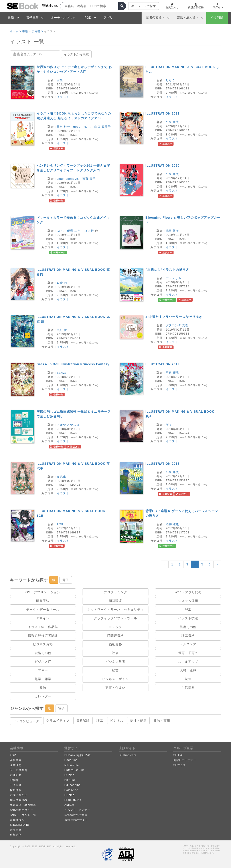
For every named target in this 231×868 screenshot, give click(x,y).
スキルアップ (188, 662)
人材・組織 (188, 670)
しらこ (170, 80)
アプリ (108, 18)
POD (88, 18)
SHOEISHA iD (20, 825)
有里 (60, 80)
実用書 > (37, 31)
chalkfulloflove (68, 179)
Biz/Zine (70, 780)
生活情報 (188, 688)
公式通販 (217, 18)
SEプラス (180, 765)
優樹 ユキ (74, 231)
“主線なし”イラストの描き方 (167, 270)
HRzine (69, 795)
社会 (115, 653)
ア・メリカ (174, 278)
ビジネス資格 (43, 644)
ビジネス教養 (115, 662)
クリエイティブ (58, 721)
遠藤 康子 (89, 179)
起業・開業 (43, 679)
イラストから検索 (76, 54)
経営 (115, 670)
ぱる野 (89, 231)
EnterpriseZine (75, 770)
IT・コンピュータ (26, 721)
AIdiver (69, 805)
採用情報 (16, 790)
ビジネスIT (43, 662)
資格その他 (43, 653)
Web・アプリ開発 (188, 592)
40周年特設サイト (76, 820)
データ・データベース (43, 610)
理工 (188, 610)
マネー (43, 670)
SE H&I (178, 755)
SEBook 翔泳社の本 (78, 755)
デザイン (43, 618)
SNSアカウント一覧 (23, 815)
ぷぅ (60, 231)
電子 (66, 580)
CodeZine (71, 760)
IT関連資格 (115, 636)
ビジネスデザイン (115, 679)
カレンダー (43, 696)
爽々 (169, 425)
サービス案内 (19, 770)
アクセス (16, 785)
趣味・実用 (162, 721)
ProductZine (73, 800)
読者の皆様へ (155, 17)
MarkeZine (72, 765)
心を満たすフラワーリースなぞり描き (174, 317)
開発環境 (115, 601)
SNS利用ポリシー (22, 810)
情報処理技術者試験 (43, 636)
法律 (188, 679)
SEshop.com (128, 755)
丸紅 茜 (62, 330)
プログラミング (115, 592)
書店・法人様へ (188, 17)
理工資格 (188, 636)
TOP (13, 755)
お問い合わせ (19, 795)
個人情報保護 (19, 800)
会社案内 (16, 760)
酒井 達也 (173, 524)
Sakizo (62, 373)
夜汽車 (61, 477)
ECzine (69, 775)
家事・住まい (115, 688)
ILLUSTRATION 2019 (163, 364)
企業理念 (16, 765)
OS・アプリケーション (43, 592)
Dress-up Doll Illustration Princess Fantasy (73, 364)
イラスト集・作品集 (43, 627)
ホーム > (16, 31)
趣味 (43, 688)
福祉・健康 (138, 721)
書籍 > (26, 31)
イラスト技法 (188, 618)
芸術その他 (188, 627)
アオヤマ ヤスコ (68, 425)
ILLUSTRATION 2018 (163, 464)
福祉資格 (115, 644)
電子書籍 (32, 18)
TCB (60, 524)
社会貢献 (16, 830)
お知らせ (16, 775)
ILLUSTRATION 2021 (163, 113)
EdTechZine (72, 785)
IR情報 (14, 780)
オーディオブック (63, 18)
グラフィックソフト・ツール (115, 618)
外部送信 (16, 835)
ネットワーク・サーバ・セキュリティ (115, 610)
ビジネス (117, 721)
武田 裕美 (173, 231)
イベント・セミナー (77, 810)
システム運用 (188, 601)
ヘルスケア (188, 644)
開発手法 (43, 601)
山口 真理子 (103, 127)
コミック (115, 627)
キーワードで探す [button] (144, 6)
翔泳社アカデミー (185, 760)
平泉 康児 (173, 122)
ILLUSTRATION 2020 (163, 166)
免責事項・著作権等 (23, 805)
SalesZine (71, 790)
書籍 (11, 18)
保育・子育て (188, 653)
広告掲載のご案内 (76, 815)
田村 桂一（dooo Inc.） (74, 127)
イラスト (63, 97)
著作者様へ (17, 820)
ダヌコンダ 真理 (177, 325)
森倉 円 (62, 283)
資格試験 (83, 721)
